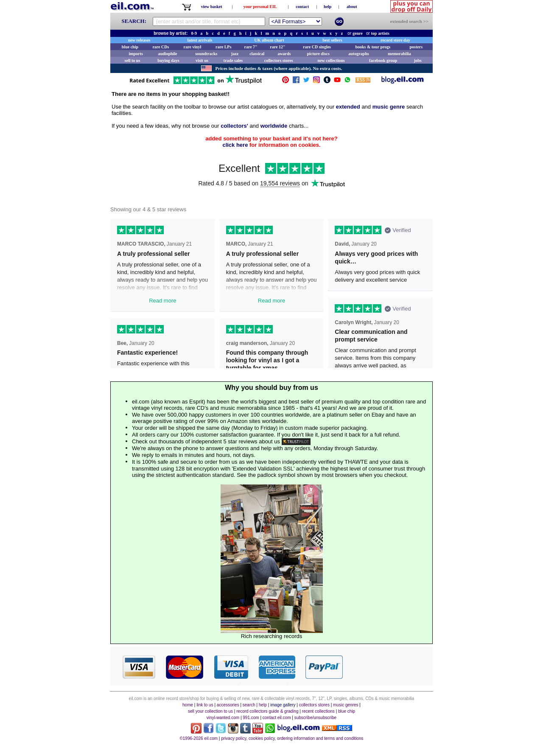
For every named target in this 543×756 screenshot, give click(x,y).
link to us (205, 705)
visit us (202, 60)
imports (136, 54)
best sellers (332, 40)
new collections (331, 60)
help (327, 7)
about (352, 7)
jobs (418, 60)
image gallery (283, 705)
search (249, 705)
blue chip (130, 47)
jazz (235, 54)
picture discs (318, 54)
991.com (251, 718)
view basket (212, 7)
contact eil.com (277, 718)
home (188, 705)
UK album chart (269, 40)
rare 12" (277, 47)
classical (257, 54)
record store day (395, 40)
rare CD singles (317, 47)
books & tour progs (373, 47)
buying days (168, 60)
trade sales (233, 60)
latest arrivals (200, 40)
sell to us (133, 60)
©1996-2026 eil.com (199, 738)
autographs (358, 54)
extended (348, 107)
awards (284, 54)
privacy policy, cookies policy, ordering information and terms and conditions (292, 738)
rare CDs (161, 47)
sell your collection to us (210, 711)
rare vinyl (193, 47)
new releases (139, 40)
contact (302, 7)
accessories (228, 705)
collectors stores (279, 60)
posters (416, 47)
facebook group (383, 60)
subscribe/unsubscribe (316, 718)
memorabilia (399, 54)
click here (235, 145)
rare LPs (223, 47)
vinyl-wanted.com (223, 718)
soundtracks (206, 54)
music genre (389, 107)
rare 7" (251, 47)
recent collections (318, 711)
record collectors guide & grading (267, 711)
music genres (346, 705)
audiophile (168, 54)
